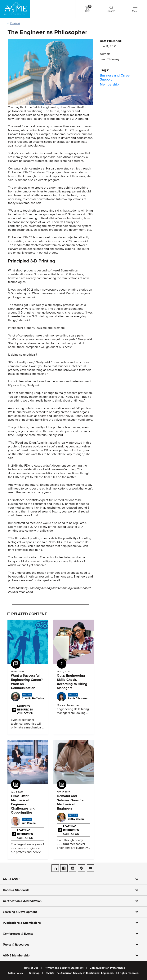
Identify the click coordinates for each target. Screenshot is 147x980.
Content (15, 23)
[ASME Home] (15, 9)
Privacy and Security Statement (64, 968)
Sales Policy (16, 973)
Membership (109, 84)
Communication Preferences (107, 968)
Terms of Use (30, 968)
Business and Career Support (115, 77)
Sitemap (34, 973)
